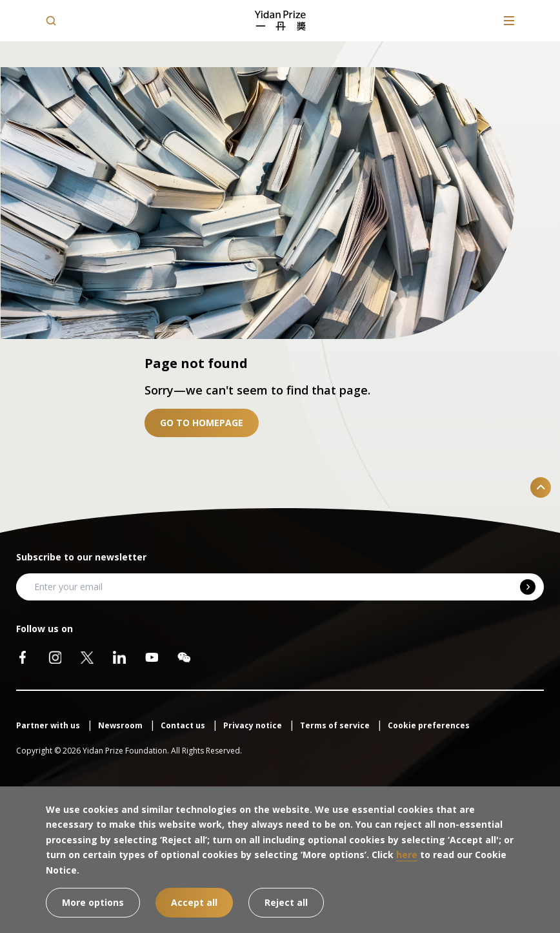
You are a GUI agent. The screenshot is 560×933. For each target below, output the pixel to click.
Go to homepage (202, 423)
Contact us (184, 725)
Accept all (194, 902)
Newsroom (121, 725)
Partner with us (49, 725)
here (407, 855)
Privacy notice (254, 725)
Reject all (286, 902)
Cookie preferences (429, 725)
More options (93, 902)
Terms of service (336, 725)
